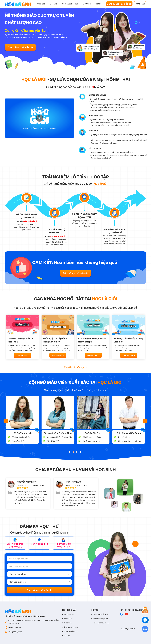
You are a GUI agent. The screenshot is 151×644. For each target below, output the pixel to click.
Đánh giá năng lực (71, 631)
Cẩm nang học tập (71, 627)
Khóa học (68, 618)
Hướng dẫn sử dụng (101, 623)
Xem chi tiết (22, 355)
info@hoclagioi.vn (15, 632)
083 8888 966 (15, 627)
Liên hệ (67, 635)
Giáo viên (68, 623)
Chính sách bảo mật (101, 614)
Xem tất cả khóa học (75, 367)
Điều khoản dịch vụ (100, 618)
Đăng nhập (140, 4)
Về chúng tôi (69, 614)
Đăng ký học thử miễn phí (119, 4)
